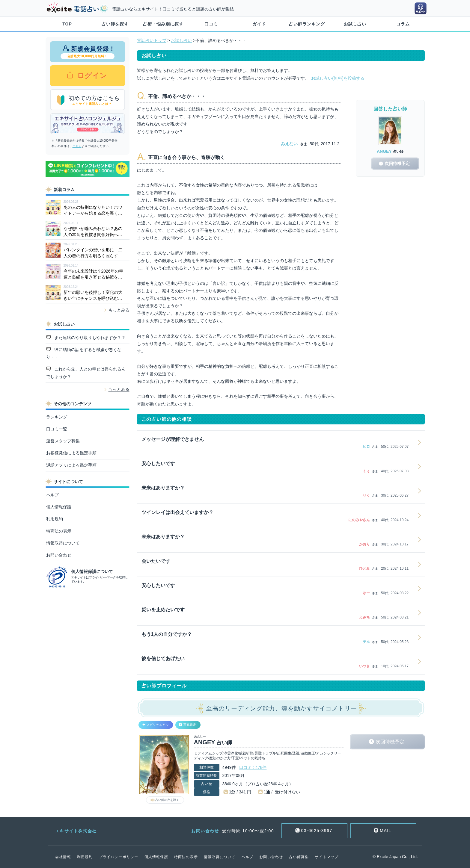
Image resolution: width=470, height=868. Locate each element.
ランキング (57, 417)
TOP (67, 24)
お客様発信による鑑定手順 (71, 453)
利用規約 (55, 519)
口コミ (211, 24)
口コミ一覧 (57, 429)
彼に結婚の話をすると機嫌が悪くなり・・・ (84, 353)
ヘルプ (52, 495)
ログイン (91, 76)
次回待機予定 (390, 742)
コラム (403, 24)
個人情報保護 (59, 507)
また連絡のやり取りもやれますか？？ (89, 338)
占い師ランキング (307, 24)
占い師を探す (115, 24)
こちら (77, 146)
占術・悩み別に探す (163, 24)
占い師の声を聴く (167, 800)
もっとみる (119, 310)
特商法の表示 (59, 531)
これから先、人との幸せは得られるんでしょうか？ (86, 373)
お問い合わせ (59, 555)
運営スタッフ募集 (63, 441)
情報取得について (63, 543)
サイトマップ (327, 857)
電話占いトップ (152, 40)
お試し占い (355, 24)
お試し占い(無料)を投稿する (338, 78)
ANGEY (384, 151)
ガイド (259, 24)
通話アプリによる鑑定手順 (71, 465)
